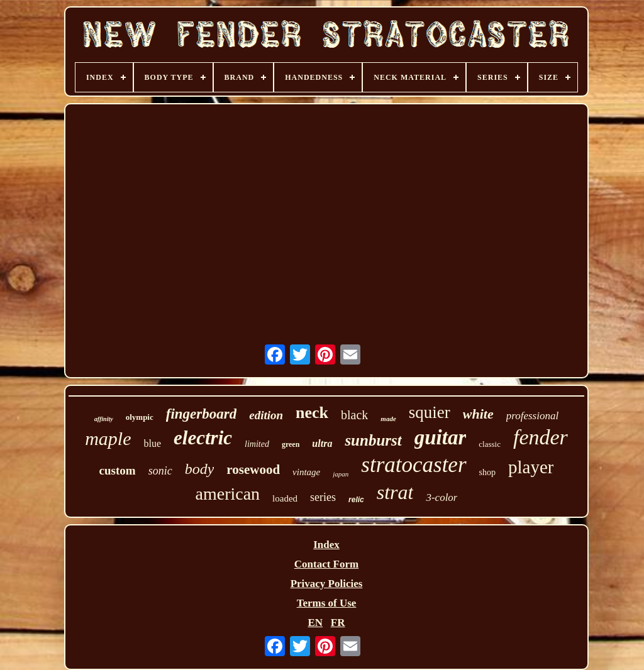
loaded (285, 498)
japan (341, 474)
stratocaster (414, 465)
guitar (441, 437)
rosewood (253, 470)
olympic (140, 417)
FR (338, 623)
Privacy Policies (327, 584)
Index (326, 545)
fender (541, 437)
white (478, 414)
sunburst (373, 440)
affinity (104, 419)
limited (257, 444)
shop (487, 472)
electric (203, 438)
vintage (306, 472)
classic (490, 444)
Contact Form (326, 564)
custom (118, 470)
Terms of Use (327, 603)
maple (108, 438)
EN (315, 623)
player (531, 467)
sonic (160, 471)
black (354, 415)
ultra (322, 443)
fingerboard (201, 414)
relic (356, 500)
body (200, 469)
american (228, 494)
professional (532, 416)
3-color (441, 497)
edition (266, 415)
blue (153, 443)
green (291, 444)
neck (312, 413)
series (323, 497)
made (388, 419)
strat (395, 492)
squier (430, 412)
